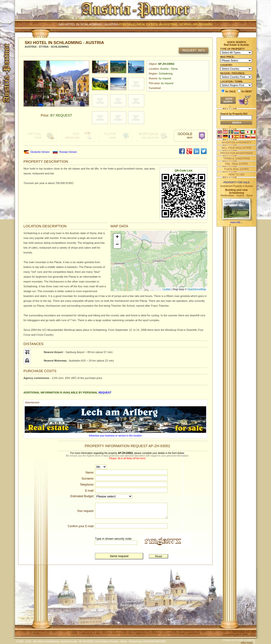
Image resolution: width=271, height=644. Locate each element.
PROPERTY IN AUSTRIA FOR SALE (167, 633)
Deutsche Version (40, 152)
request (105, 392)
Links (36, 633)
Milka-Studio (247, 643)
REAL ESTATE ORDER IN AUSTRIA (114, 633)
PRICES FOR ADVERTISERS (237, 153)
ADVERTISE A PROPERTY (236, 143)
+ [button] (117, 237)
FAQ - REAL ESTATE (237, 164)
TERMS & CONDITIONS (237, 159)
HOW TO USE (237, 174)
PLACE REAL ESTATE (237, 169)
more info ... (237, 222)
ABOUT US (87, 633)
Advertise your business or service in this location (115, 436)
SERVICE (140, 633)
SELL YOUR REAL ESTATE (236, 148)
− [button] (117, 245)
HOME (74, 633)
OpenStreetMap (197, 289)
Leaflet (167, 289)
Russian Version (68, 152)
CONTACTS (194, 633)
